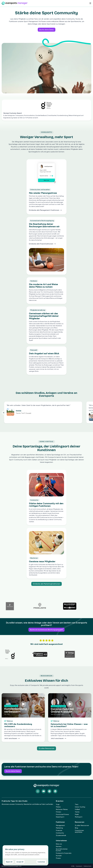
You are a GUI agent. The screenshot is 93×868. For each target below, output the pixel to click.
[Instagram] (38, 791)
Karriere (59, 846)
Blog (76, 828)
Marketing (59, 828)
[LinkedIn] (55, 791)
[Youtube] (44, 791)
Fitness (58, 812)
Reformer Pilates (62, 809)
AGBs (73, 866)
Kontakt (59, 856)
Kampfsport (60, 817)
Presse (58, 858)
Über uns (59, 844)
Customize (41, 862)
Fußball (77, 809)
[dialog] (25, 855)
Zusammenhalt (61, 835)
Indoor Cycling (80, 807)
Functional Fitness (62, 814)
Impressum (79, 866)
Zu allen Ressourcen (46, 748)
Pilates (58, 807)
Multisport (79, 817)
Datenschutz (87, 866)
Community (60, 833)
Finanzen (59, 830)
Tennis (77, 812)
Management (60, 825)
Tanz (77, 804)
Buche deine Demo (47, 30)
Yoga (58, 804)
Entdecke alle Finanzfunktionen (42, 244)
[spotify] (49, 791)
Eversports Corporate (64, 853)
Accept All (20, 862)
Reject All (9, 862)
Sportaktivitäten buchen (62, 850)
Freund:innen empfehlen (79, 831)
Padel (77, 814)
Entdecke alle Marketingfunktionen (46, 584)
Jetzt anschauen (23, 738)
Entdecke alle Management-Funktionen (45, 211)
